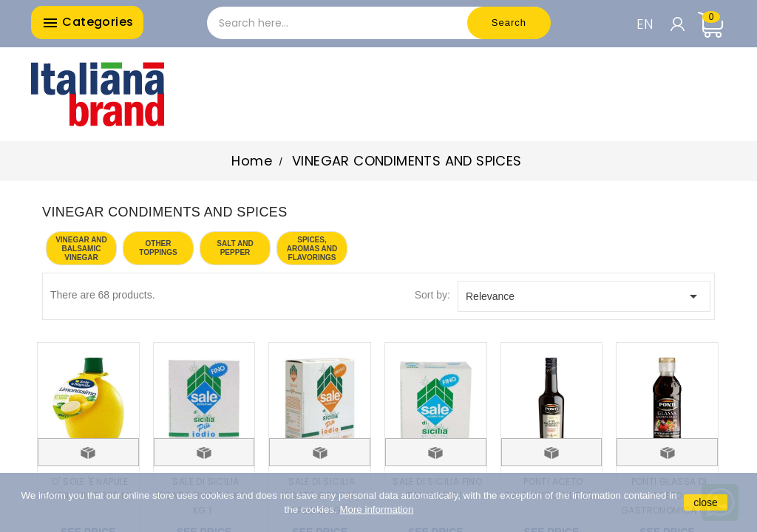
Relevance (584, 296)
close (706, 502)
